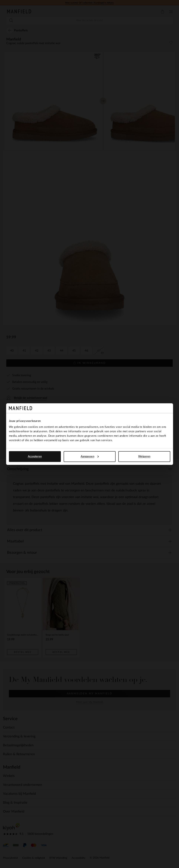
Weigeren (144, 456)
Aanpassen (90, 456)
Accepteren (35, 456)
